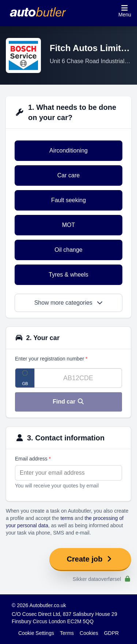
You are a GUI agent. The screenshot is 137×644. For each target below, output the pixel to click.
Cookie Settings (36, 633)
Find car (68, 402)
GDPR (111, 633)
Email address (33, 459)
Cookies (89, 633)
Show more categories (69, 303)
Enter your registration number (51, 359)
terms (67, 518)
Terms (67, 633)
